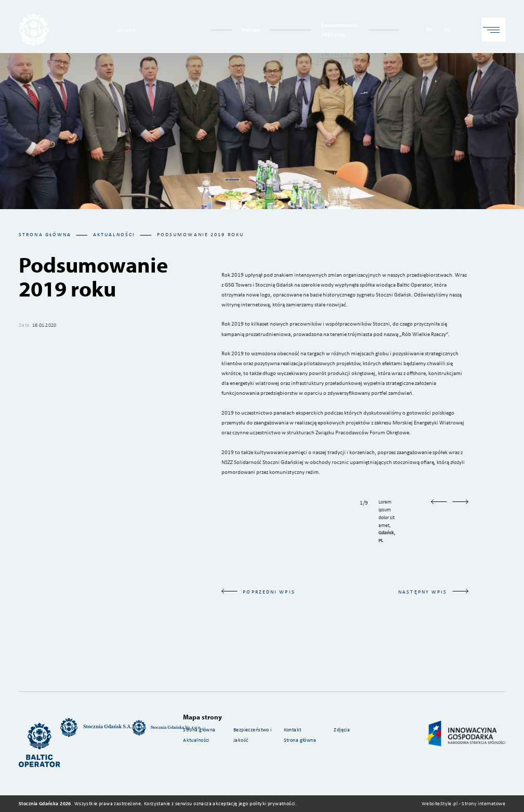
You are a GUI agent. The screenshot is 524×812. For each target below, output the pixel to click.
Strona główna (45, 234)
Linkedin (126, 29)
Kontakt (251, 29)
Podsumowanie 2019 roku (339, 29)
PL (447, 29)
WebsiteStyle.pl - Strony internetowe (463, 803)
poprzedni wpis (258, 592)
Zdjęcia (342, 730)
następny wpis (433, 592)
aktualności (114, 234)
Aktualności (196, 740)
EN (429, 29)
